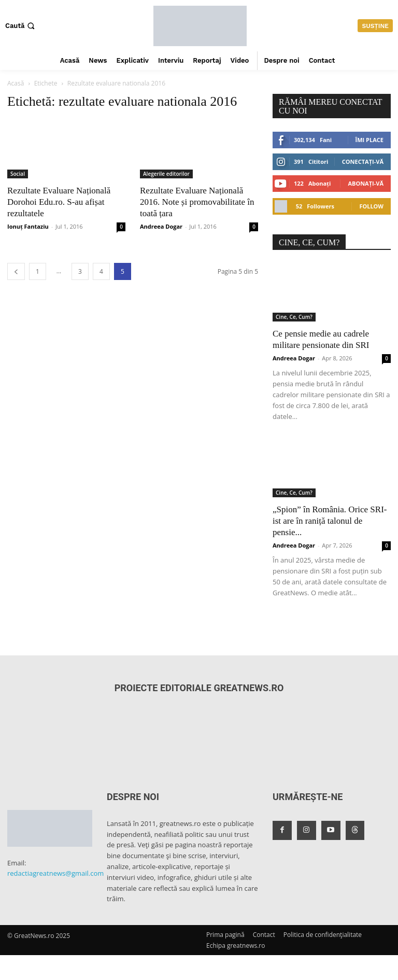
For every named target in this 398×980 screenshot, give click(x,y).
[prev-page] (16, 271)
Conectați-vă (363, 162)
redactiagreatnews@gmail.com (55, 873)
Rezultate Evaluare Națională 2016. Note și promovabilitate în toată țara (197, 202)
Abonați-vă (366, 183)
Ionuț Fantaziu (28, 226)
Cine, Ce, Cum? (294, 317)
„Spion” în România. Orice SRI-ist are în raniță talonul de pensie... (330, 521)
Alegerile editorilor (166, 174)
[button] (21, 26)
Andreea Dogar (161, 226)
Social (18, 174)
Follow (371, 206)
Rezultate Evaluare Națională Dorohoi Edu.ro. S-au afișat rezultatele (59, 202)
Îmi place (369, 140)
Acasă (16, 83)
